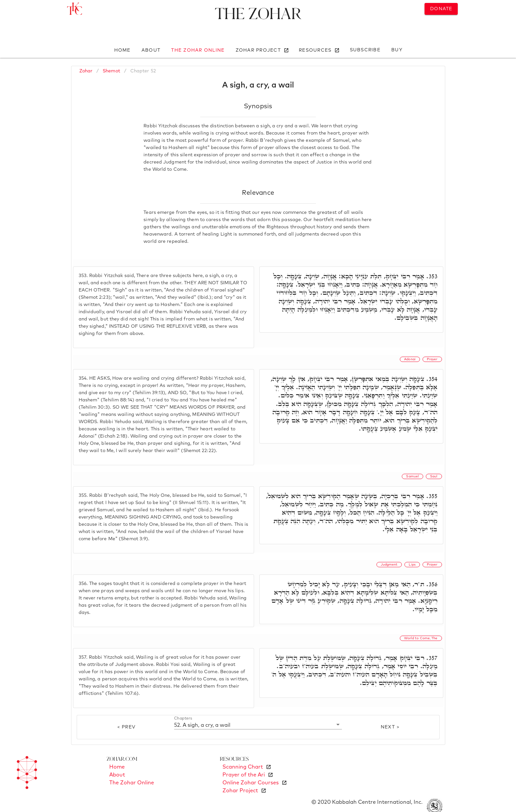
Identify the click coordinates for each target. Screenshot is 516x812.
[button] (258, 725)
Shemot (111, 71)
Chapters (183, 719)
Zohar (86, 71)
